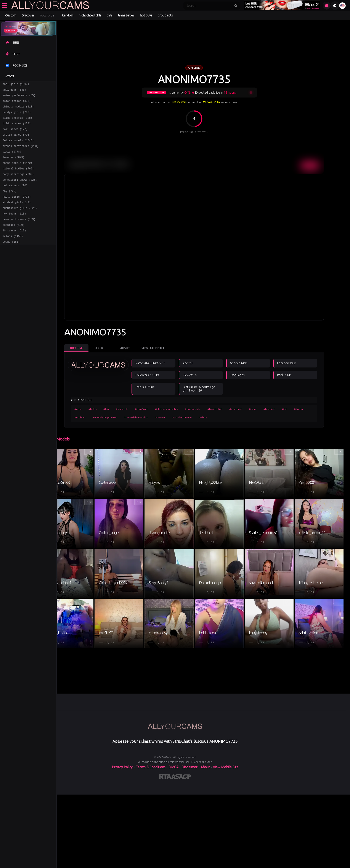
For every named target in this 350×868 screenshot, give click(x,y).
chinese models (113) (18, 110)
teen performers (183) (19, 235)
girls (110, 15)
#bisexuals (130, 409)
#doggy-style (201, 409)
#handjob (277, 409)
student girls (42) (17, 217)
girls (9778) (12, 160)
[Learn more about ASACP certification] (181, 862)
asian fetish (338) (17, 103)
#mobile (87, 417)
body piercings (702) (18, 185)
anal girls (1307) (16, 85)
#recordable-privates (112, 417)
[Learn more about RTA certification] (165, 862)
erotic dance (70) (16, 141)
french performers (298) (21, 154)
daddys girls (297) (17, 116)
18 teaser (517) (14, 248)
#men (86, 409)
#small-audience (190, 417)
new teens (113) (14, 229)
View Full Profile (162, 348)
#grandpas (244, 409)
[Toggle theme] (335, 6)
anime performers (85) (19, 97)
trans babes (126, 15)
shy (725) (10, 204)
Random (68, 15)
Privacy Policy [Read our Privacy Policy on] (122, 851)
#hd (293, 409)
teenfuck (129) (14, 242)
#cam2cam (150, 409)
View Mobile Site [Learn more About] (226, 851)
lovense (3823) (14, 166)
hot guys (146, 15)
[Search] (209, 6)
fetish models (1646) (18, 147)
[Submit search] (236, 6)
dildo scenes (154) (17, 129)
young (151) (11, 261)
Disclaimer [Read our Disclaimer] (189, 851)
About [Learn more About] (205, 851)
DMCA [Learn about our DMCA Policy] (173, 851)
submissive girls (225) (20, 223)
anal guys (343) (14, 91)
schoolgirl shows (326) (20, 191)
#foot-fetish (223, 409)
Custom (11, 15)
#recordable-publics (144, 417)
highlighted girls (90, 15)
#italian (306, 409)
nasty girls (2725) (17, 210)
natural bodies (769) (18, 179)
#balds (100, 409)
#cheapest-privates (174, 409)
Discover (28, 15)
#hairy (261, 409)
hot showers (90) (15, 198)
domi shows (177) (15, 135)
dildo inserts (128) (17, 122)
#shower (168, 417)
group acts (165, 15)
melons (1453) (13, 254)
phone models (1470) (17, 173)
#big (114, 409)
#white (211, 417)
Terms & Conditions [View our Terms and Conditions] (151, 851)
